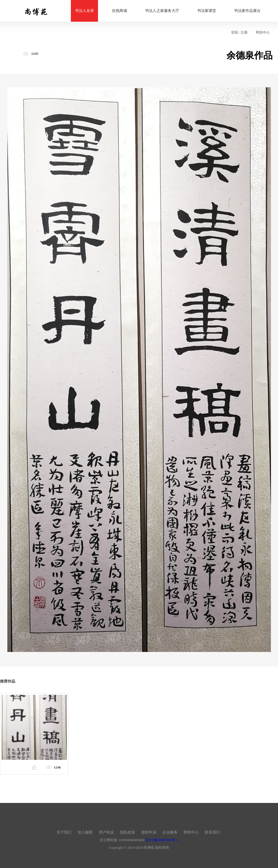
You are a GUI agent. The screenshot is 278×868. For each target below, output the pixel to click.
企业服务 (170, 832)
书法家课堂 (207, 11)
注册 (244, 32)
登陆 (235, 32)
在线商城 (119, 11)
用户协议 (106, 832)
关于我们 (64, 832)
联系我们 (212, 832)
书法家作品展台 (247, 11)
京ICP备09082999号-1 (162, 840)
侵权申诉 (149, 832)
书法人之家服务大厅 (162, 11)
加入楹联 (85, 832)
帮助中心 (263, 32)
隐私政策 (128, 832)
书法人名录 (84, 11)
